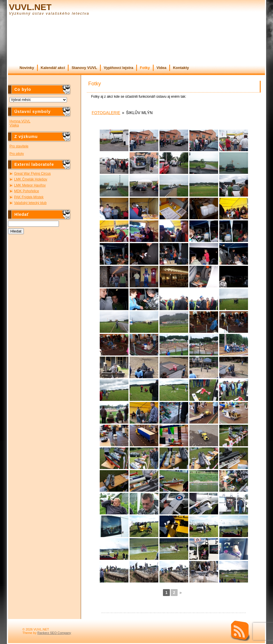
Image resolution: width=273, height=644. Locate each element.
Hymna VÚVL (20, 121)
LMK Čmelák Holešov (31, 179)
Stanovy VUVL (84, 68)
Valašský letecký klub (30, 203)
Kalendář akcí (53, 68)
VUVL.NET (30, 7)
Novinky (27, 68)
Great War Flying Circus (32, 174)
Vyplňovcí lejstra (119, 68)
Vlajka (14, 125)
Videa (162, 68)
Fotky (145, 68)
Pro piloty (17, 154)
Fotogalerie (106, 113)
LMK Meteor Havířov (30, 185)
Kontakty (181, 68)
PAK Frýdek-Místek (29, 197)
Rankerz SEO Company (54, 633)
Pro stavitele (19, 146)
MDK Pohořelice (27, 191)
